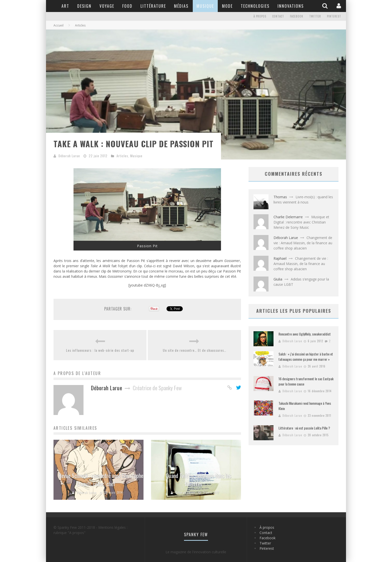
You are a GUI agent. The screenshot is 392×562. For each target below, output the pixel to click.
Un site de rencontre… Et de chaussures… (194, 350)
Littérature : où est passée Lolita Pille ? (304, 428)
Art (65, 6)
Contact (278, 16)
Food (127, 6)
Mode (227, 6)
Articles (122, 156)
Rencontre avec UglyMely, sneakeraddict (305, 334)
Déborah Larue (69, 156)
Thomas (280, 197)
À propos (260, 16)
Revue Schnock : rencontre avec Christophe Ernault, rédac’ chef (101, 480)
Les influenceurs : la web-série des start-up (100, 350)
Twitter (315, 16)
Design (84, 6)
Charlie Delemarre (288, 217)
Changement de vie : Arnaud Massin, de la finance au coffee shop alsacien (303, 243)
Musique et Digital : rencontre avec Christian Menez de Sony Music (301, 222)
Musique (205, 6)
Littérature (153, 6)
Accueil (58, 25)
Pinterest (334, 16)
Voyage (107, 6)
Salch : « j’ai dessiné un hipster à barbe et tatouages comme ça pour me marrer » (306, 356)
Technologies (255, 6)
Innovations (291, 6)
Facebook (297, 16)
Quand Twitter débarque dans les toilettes (198, 480)
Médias (181, 6)
